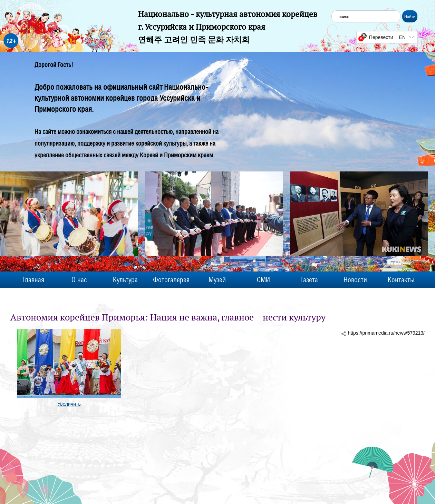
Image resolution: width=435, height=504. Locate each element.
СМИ (263, 280)
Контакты (401, 280)
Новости (355, 280)
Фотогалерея (171, 280)
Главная (33, 280)
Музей (217, 280)
